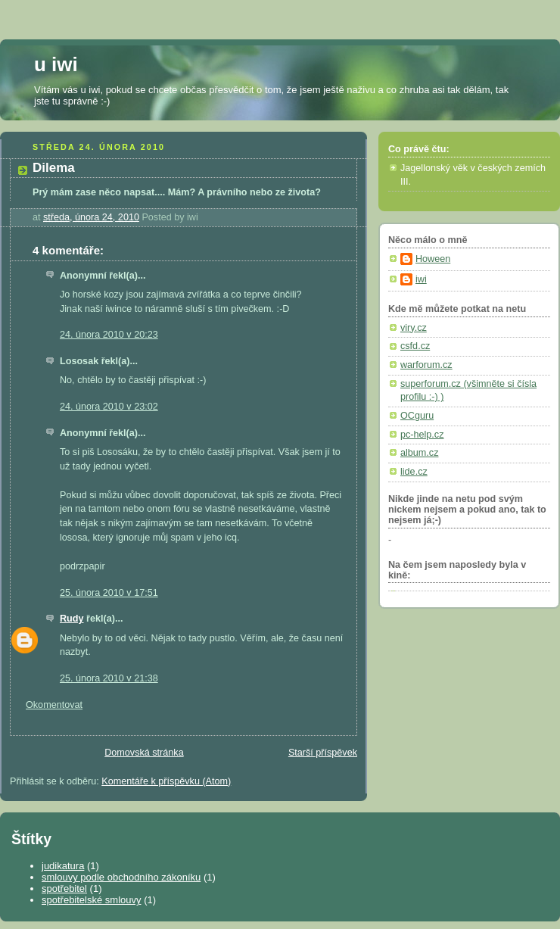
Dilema (54, 168)
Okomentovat (54, 705)
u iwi (56, 64)
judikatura (63, 866)
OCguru (417, 416)
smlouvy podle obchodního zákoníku (121, 877)
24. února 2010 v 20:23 (109, 335)
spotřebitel (64, 888)
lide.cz (414, 472)
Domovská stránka (144, 753)
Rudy (72, 619)
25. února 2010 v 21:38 (109, 678)
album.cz (419, 453)
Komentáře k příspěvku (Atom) (166, 781)
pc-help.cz (422, 435)
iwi (421, 279)
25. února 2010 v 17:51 (109, 593)
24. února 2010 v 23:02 (109, 407)
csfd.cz (415, 346)
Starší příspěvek (323, 753)
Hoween (433, 259)
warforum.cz (426, 365)
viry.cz (414, 328)
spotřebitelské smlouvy (92, 900)
